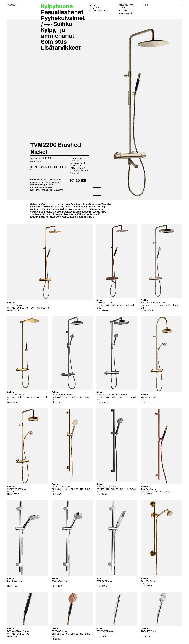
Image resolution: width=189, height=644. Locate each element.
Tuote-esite (76, 158)
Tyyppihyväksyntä (79, 171)
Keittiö (92, 5)
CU (46, 167)
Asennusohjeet (78, 163)
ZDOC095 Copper (60, 631)
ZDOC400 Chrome (150, 631)
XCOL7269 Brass (149, 397)
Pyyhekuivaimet (63, 18)
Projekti (123, 11)
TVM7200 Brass (15, 305)
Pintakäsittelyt (126, 5)
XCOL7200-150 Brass (17, 489)
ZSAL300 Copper (149, 489)
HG (65, 167)
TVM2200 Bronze (104, 303)
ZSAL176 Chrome (104, 581)
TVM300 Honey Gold (17, 395)
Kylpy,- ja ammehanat (58, 33)
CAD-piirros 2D (78, 166)
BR (51, 167)
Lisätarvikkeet (61, 48)
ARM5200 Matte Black (62, 395)
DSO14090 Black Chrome (19, 631)
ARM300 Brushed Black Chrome (112, 395)
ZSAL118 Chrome (15, 581)
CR (32, 167)
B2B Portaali (125, 13)
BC (60, 167)
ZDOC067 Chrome (105, 631)
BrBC (33, 170)
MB (37, 167)
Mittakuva (75, 161)
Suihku (63, 24)
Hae (146, 5)
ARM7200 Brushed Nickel (153, 303)
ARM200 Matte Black (106, 487)
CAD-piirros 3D (78, 168)
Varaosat (75, 173)
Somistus (54, 42)
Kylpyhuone (95, 8)
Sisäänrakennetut (98, 11)
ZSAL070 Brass (148, 581)
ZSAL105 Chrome (60, 581)
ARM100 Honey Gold (61, 487)
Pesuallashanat (62, 12)
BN (55, 167)
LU (41, 167)
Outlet (122, 8)
